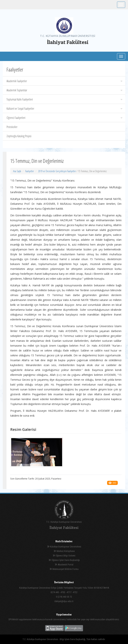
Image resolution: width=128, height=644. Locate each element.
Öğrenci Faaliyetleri (64, 118)
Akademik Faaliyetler (64, 81)
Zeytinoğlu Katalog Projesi (19, 136)
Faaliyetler (30, 171)
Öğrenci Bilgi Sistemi (64, 556)
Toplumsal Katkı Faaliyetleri (64, 99)
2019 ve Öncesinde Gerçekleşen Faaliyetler (57, 171)
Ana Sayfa (17, 171)
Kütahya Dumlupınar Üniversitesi (64, 547)
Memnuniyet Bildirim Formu (64, 569)
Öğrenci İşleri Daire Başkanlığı (64, 560)
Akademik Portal (64, 565)
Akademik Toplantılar (64, 90)
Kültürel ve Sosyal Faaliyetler (64, 109)
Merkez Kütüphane (64, 551)
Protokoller (12, 127)
